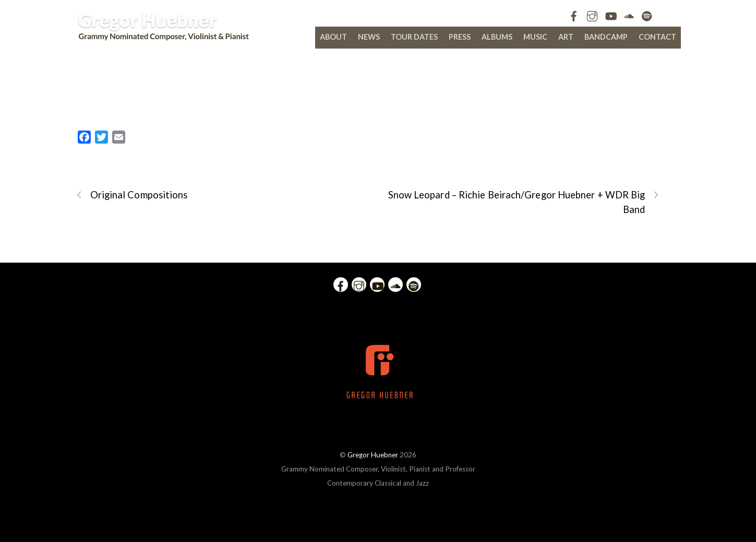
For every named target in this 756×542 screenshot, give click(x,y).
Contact (657, 37)
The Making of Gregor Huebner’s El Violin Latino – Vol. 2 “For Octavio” (378, 90)
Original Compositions (132, 195)
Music (535, 37)
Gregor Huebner (373, 455)
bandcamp (606, 37)
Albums (497, 37)
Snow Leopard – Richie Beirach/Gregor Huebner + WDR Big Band (524, 201)
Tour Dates (414, 37)
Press (460, 37)
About (333, 37)
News (369, 37)
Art (566, 37)
